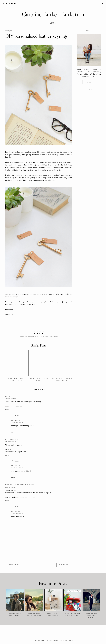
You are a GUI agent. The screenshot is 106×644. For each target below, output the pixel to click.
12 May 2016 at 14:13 (17, 422)
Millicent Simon (12, 439)
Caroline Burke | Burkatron (53, 14)
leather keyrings (42, 336)
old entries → (64, 565)
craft (27, 336)
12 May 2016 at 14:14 (17, 513)
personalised (53, 336)
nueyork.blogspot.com (14, 406)
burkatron (16, 420)
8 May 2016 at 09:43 (11, 487)
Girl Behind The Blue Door (25, 497)
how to (34, 336)
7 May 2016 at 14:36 (11, 442)
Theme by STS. (68, 641)
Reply (7, 410)
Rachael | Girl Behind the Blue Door (20, 485)
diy (30, 336)
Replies (16, 416)
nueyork (9, 396)
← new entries (13, 565)
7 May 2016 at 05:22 (11, 398)
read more (89, 82)
